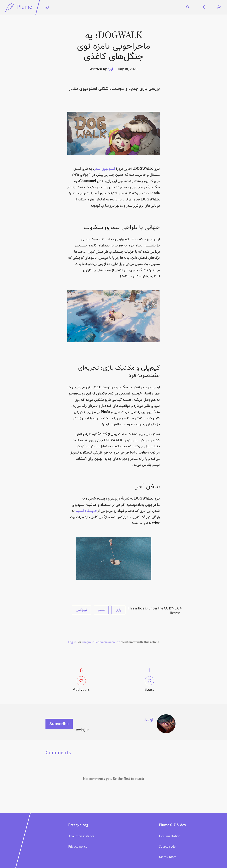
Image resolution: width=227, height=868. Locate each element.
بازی (118, 610)
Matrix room (168, 857)
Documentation (170, 837)
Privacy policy (78, 847)
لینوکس (81, 610)
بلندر (101, 610)
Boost (149, 684)
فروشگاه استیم (86, 511)
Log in (72, 642)
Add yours (81, 684)
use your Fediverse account (101, 642)
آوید (46, 7)
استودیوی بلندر (104, 169)
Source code (167, 847)
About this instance (81, 837)
